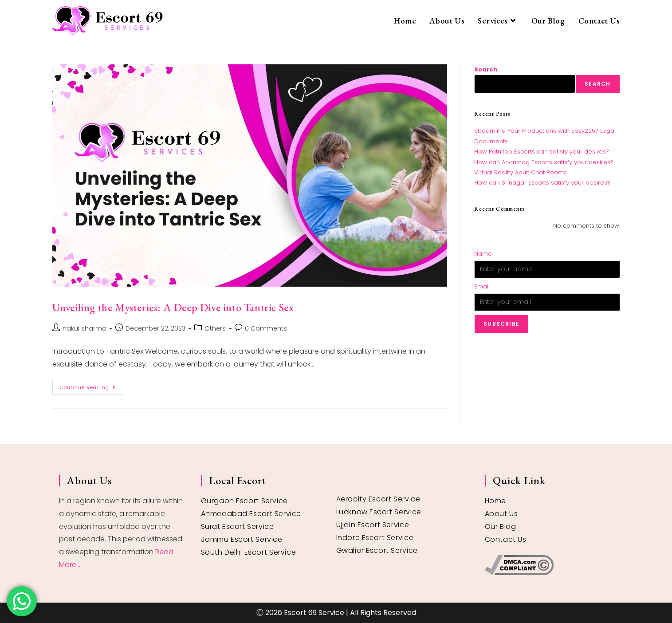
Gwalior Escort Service (377, 550)
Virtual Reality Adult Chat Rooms (521, 172)
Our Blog (501, 526)
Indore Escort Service (375, 538)
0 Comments (266, 328)
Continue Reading (92, 385)
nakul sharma (84, 328)
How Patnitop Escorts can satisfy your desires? (542, 152)
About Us (501, 514)
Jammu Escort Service (242, 539)
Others (215, 328)
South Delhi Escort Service (249, 552)
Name (483, 254)
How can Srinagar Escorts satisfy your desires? (542, 183)
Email (482, 286)
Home (495, 501)
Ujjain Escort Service (373, 525)
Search (486, 69)
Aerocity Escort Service (378, 499)
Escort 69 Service (314, 613)
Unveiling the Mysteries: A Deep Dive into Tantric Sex (173, 307)
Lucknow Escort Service (379, 512)
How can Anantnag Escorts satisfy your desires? (544, 162)
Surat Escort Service (238, 526)
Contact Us (506, 539)
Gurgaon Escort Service (244, 501)
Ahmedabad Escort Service (251, 514)
